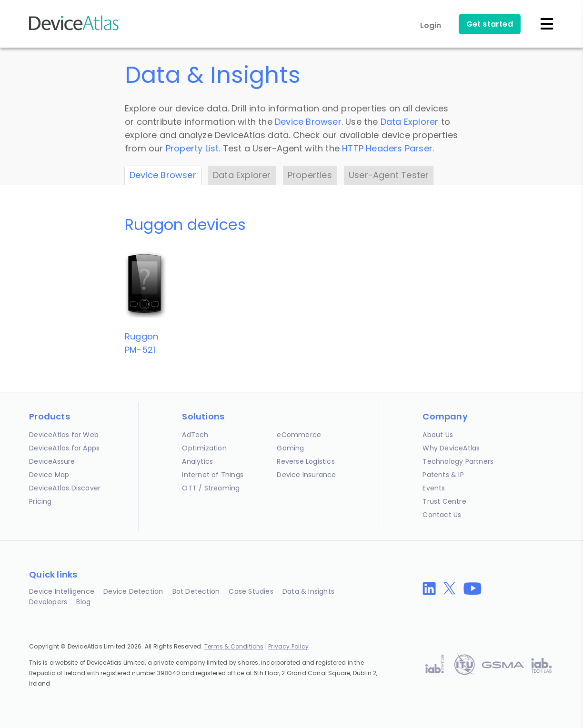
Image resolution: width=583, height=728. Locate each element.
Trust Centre (444, 501)
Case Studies (251, 591)
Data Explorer (410, 122)
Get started (490, 24)
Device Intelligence (62, 591)
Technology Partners (458, 461)
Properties (310, 175)
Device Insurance (306, 475)
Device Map (49, 475)
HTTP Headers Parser (387, 148)
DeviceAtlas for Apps (64, 448)
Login (431, 25)
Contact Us (442, 515)
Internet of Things (213, 475)
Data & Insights (308, 591)
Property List (192, 148)
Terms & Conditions (234, 646)
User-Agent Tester (389, 175)
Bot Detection (196, 591)
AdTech (195, 435)
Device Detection (133, 591)
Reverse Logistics (306, 461)
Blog (83, 602)
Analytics (197, 461)
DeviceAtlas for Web (64, 435)
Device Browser (308, 122)
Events (434, 488)
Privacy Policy (288, 646)
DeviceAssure (52, 461)
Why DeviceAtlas (451, 448)
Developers (48, 602)
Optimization (204, 448)
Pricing (40, 501)
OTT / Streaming (211, 488)
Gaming (290, 448)
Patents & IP (443, 475)
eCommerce (299, 435)
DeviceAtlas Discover (65, 488)
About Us (438, 435)
